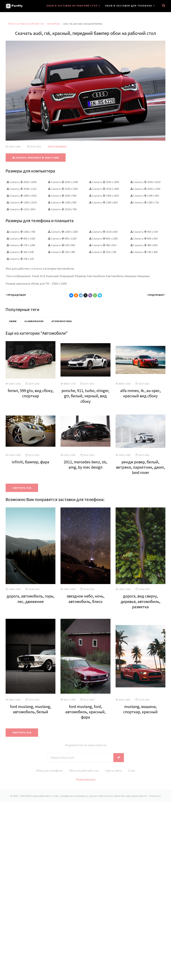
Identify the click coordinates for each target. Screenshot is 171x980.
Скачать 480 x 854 (103, 245)
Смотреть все (22, 488)
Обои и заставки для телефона (129, 6)
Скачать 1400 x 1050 (104, 196)
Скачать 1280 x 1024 (22, 202)
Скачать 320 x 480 (62, 252)
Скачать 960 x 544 (144, 232)
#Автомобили (57, 147)
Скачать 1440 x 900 (145, 196)
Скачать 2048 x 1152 (22, 189)
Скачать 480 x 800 (144, 245)
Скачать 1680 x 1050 (22, 196)
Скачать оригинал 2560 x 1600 (36, 158)
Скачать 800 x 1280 (103, 238)
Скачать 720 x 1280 (21, 245)
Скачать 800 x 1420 (21, 238)
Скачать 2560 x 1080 (104, 182)
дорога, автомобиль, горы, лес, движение (31, 599)
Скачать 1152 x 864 (21, 209)
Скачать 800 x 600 (144, 238)
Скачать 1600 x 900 (62, 196)
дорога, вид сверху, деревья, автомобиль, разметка (140, 601)
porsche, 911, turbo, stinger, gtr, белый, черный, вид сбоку (85, 396)
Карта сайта (114, 771)
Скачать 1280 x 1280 (63, 232)
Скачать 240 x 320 (20, 259)
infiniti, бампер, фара (31, 462)
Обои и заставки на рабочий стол (72, 6)
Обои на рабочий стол (84, 771)
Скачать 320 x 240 (103, 252)
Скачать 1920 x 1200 (63, 189)
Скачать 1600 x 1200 (145, 189)
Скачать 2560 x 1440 (63, 182)
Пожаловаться (86, 779)
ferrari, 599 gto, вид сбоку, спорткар (31, 393)
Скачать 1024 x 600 (103, 232)
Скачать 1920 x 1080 (104, 189)
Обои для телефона (49, 771)
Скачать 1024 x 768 (62, 209)
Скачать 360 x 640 (20, 252)
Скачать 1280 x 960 (62, 202)
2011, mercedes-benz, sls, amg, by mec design (85, 465)
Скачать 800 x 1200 (62, 238)
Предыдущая (16, 295)
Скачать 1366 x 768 (21, 232)
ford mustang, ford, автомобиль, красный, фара (85, 712)
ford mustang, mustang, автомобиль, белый (31, 709)
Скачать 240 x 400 (144, 252)
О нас (132, 771)
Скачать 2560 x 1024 (145, 182)
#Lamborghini (34, 321)
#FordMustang (62, 321)
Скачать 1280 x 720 (145, 202)
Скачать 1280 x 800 (103, 202)
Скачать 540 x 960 (62, 245)
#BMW (13, 321)
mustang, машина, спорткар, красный (140, 709)
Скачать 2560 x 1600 (22, 182)
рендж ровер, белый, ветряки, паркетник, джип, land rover (140, 467)
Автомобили (54, 24)
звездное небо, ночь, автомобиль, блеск (85, 599)
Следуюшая (156, 295)
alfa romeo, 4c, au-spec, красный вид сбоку (140, 393)
